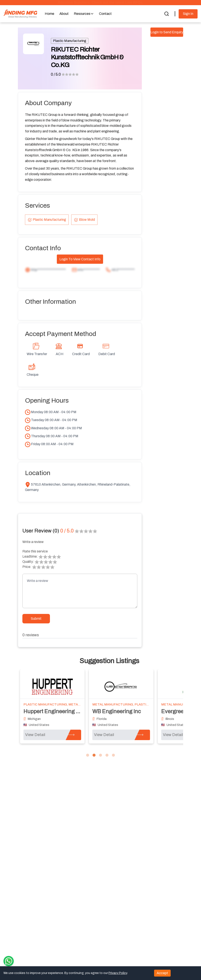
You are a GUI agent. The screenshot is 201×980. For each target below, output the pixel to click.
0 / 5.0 (56, 74)
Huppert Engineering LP (53, 711)
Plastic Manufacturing (70, 41)
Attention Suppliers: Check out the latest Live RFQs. (100, 2)
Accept (162, 973)
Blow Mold (84, 220)
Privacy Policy (118, 973)
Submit (36, 619)
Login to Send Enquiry (167, 32)
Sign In (188, 14)
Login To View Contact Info (80, 259)
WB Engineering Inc (117, 711)
